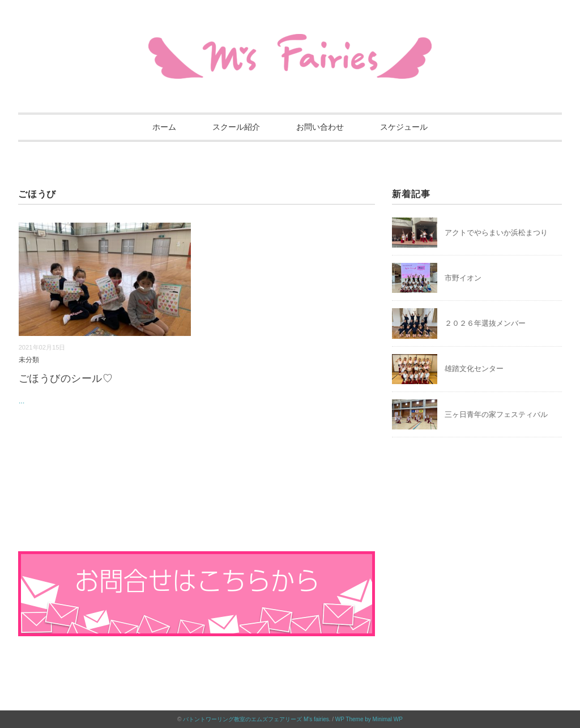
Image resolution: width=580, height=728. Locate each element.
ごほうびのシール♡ (66, 378)
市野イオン (463, 278)
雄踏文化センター (474, 369)
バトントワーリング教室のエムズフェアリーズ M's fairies (256, 719)
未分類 (29, 359)
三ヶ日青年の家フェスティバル (496, 414)
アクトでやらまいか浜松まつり (496, 233)
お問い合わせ (320, 127)
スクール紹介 (236, 127)
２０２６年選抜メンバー (485, 323)
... (22, 401)
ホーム (164, 127)
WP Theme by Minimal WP (369, 719)
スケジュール (404, 127)
